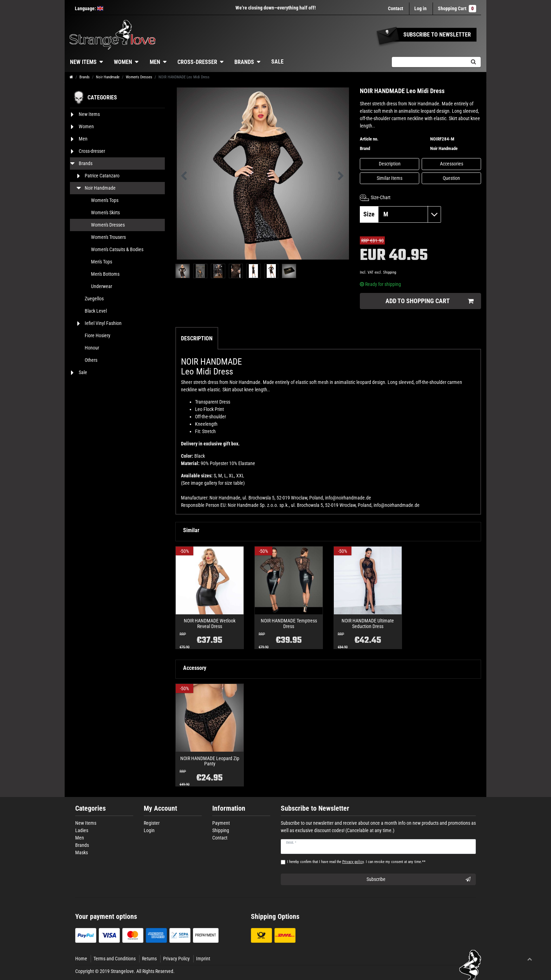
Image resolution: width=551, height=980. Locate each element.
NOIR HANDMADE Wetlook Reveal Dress (210, 623)
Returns (149, 959)
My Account (160, 808)
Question (451, 178)
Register (152, 823)
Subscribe (419, 880)
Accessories (452, 164)
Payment (221, 823)
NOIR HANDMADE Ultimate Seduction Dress (368, 623)
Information (229, 808)
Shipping (390, 272)
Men (155, 62)
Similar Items (390, 178)
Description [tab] (197, 338)
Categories (90, 808)
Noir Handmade (108, 77)
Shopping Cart (457, 9)
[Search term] (429, 62)
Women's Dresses (139, 77)
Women (123, 62)
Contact (396, 8)
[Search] (473, 62)
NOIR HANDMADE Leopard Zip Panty (210, 761)
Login (149, 830)
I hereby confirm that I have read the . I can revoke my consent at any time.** (356, 862)
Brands (244, 62)
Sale (277, 62)
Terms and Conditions (115, 959)
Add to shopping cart (429, 301)
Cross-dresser (197, 62)
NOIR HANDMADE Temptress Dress (289, 623)
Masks (82, 852)
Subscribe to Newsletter (315, 808)
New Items (83, 62)
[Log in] (420, 9)
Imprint (203, 959)
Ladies (82, 830)
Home (81, 959)
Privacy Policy (176, 959)
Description (390, 164)
